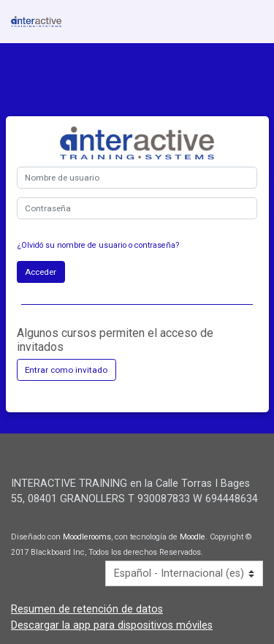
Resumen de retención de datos (87, 609)
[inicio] (36, 22)
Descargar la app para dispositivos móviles (112, 625)
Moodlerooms (87, 537)
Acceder (41, 272)
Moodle (193, 537)
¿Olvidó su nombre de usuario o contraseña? (98, 245)
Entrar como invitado (66, 370)
